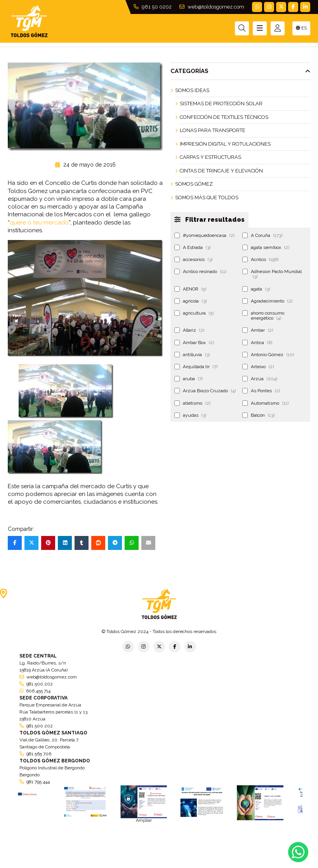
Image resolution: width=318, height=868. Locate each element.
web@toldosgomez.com (212, 7)
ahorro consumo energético (263, 316)
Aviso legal (160, 865)
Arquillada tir (196, 367)
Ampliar (144, 820)
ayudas (190, 415)
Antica (257, 343)
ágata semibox (266, 247)
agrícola (190, 301)
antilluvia (192, 355)
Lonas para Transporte (213, 130)
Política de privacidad (72, 865)
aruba (189, 379)
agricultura (194, 313)
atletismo (192, 403)
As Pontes (261, 391)
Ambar (258, 330)
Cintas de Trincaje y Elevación (221, 171)
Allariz (189, 330)
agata (256, 289)
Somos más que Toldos (207, 197)
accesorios (193, 259)
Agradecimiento (267, 301)
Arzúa (260, 379)
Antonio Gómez (268, 355)
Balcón (258, 415)
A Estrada (192, 247)
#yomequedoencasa (204, 235)
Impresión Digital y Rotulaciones (225, 144)
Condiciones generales (201, 865)
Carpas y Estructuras (210, 157)
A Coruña (262, 235)
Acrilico (260, 259)
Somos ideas (192, 90)
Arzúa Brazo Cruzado (205, 391)
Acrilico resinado (200, 271)
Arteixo (258, 367)
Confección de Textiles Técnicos (224, 117)
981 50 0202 (153, 7)
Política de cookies (249, 865)
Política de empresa (122, 865)
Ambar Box (194, 343)
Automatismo (265, 403)
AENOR (190, 289)
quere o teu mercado (39, 223)
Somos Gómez (194, 184)
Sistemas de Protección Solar (221, 103)
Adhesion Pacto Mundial (272, 274)
